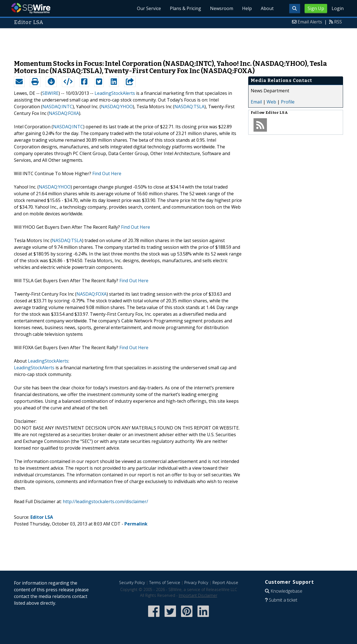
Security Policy (132, 583)
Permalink (136, 524)
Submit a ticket (283, 600)
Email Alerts (310, 22)
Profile (288, 102)
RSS (338, 22)
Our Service (149, 8)
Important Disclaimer (198, 595)
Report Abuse (225, 583)
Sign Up (316, 8)
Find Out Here (107, 173)
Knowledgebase (286, 591)
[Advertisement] (178, 41)
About (267, 8)
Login (338, 8)
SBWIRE (50, 93)
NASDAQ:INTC (57, 107)
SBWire (31, 8)
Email (256, 102)
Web (271, 102)
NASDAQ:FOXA (64, 113)
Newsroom (222, 8)
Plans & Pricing (185, 8)
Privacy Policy (196, 583)
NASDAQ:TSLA (189, 107)
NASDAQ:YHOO (117, 107)
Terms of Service (165, 583)
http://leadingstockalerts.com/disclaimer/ (105, 501)
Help (247, 8)
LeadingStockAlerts (115, 93)
